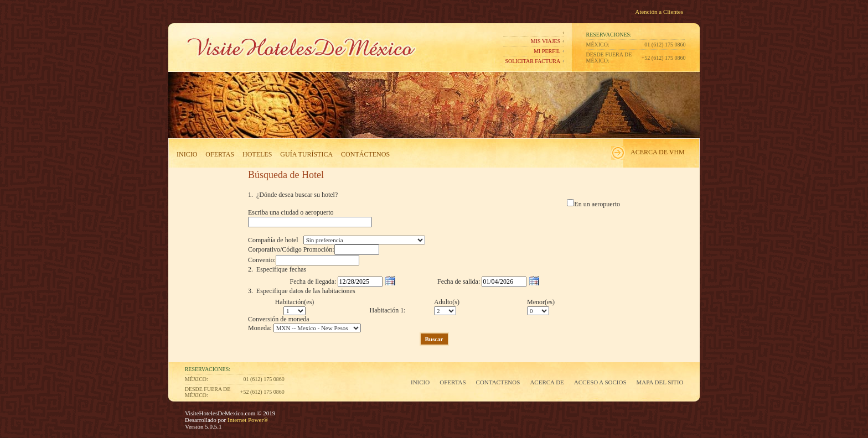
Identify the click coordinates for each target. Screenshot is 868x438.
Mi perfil (547, 51)
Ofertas (220, 154)
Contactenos (498, 382)
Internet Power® (247, 420)
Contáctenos (365, 154)
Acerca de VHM (658, 152)
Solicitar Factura (533, 61)
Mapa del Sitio (660, 382)
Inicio (187, 154)
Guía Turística (306, 154)
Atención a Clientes (659, 12)
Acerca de (547, 382)
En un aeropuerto (597, 204)
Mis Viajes (546, 41)
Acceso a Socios (600, 382)
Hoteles (257, 154)
